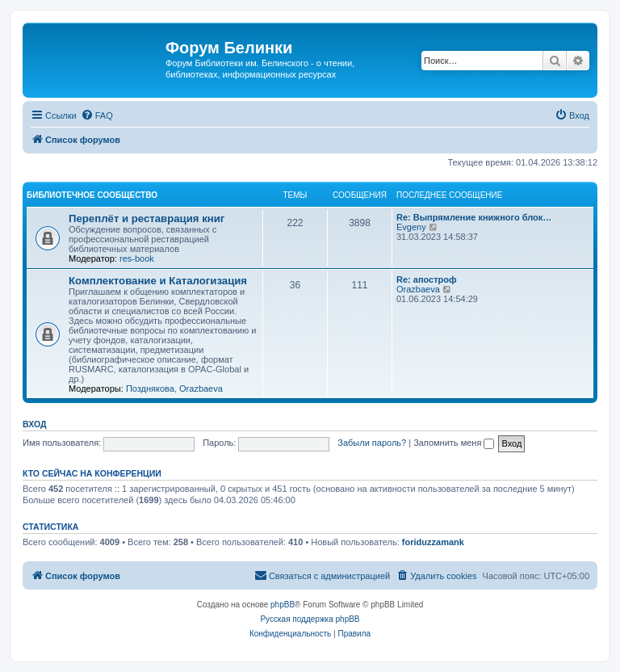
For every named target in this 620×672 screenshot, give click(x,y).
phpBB (283, 605)
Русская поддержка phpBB (310, 619)
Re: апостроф (427, 279)
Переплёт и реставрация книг (147, 218)
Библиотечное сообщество (92, 195)
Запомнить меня (454, 443)
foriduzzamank (433, 542)
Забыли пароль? (372, 443)
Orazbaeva (201, 388)
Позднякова (150, 388)
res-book (137, 258)
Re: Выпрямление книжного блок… (474, 217)
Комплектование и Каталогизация (158, 281)
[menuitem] (97, 115)
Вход (34, 424)
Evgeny (411, 227)
